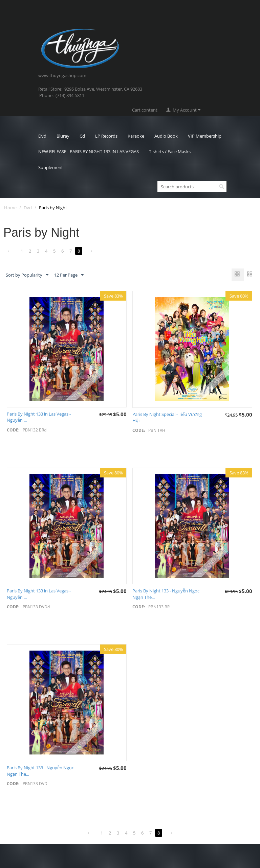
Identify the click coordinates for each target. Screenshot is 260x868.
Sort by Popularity (27, 275)
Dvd (42, 136)
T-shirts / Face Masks (170, 151)
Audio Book (166, 136)
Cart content (145, 110)
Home (10, 208)
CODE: (13, 430)
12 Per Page (69, 275)
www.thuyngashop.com (62, 75)
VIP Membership (205, 136)
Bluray (63, 136)
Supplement (51, 167)
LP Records (106, 136)
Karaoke (136, 136)
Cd (82, 136)
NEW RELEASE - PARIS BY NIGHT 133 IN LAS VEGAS (89, 151)
